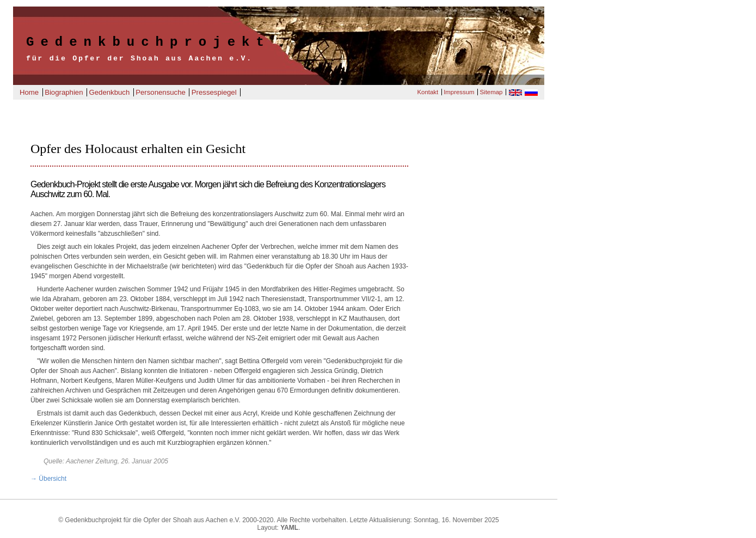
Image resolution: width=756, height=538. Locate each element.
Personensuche (161, 92)
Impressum (459, 92)
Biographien (64, 92)
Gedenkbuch (109, 92)
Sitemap (491, 92)
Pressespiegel (214, 92)
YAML (289, 528)
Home (29, 92)
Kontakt (428, 92)
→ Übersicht (48, 479)
